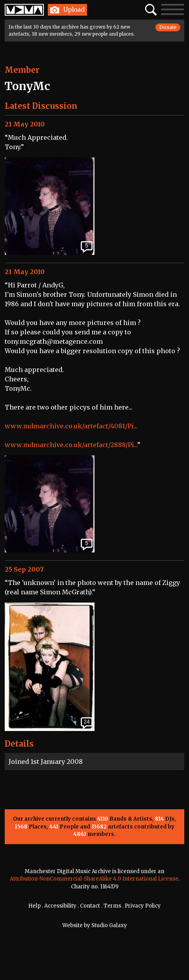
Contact (90, 906)
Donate (168, 27)
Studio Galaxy (109, 925)
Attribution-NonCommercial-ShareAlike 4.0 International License (94, 879)
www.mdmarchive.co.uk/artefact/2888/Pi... (71, 445)
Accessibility (60, 906)
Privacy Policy (143, 906)
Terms (112, 906)
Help (35, 906)
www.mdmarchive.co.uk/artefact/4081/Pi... (71, 426)
